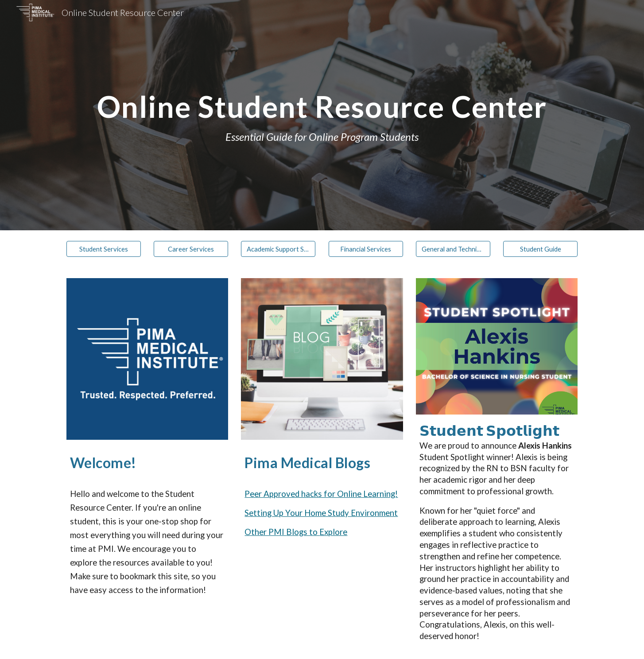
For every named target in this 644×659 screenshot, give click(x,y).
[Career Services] (191, 249)
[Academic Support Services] (278, 249)
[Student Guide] (540, 249)
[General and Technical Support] (453, 249)
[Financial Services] (366, 249)
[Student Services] (104, 249)
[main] (322, 115)
